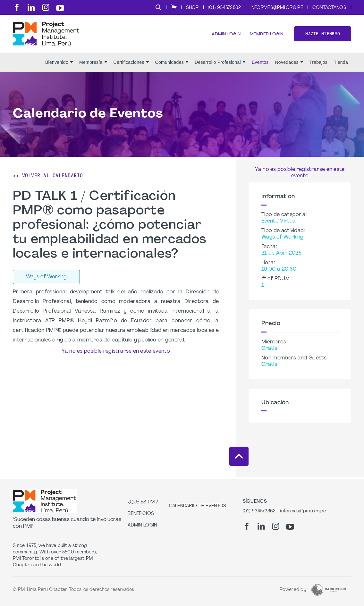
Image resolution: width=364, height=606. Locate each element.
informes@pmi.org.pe (277, 8)
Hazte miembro (323, 35)
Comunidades (172, 64)
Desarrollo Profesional (220, 64)
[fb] (17, 7)
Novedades (289, 64)
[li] (31, 7)
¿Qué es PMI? (143, 502)
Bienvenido (59, 64)
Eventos (260, 64)
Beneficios (141, 514)
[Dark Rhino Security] (329, 590)
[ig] (46, 7)
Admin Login (225, 35)
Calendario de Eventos (198, 506)
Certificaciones (131, 64)
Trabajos (318, 64)
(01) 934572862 (225, 8)
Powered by (293, 590)
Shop (192, 8)
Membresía (93, 64)
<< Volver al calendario (48, 178)
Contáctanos (329, 8)
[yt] (60, 8)
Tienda (341, 64)
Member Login (266, 35)
